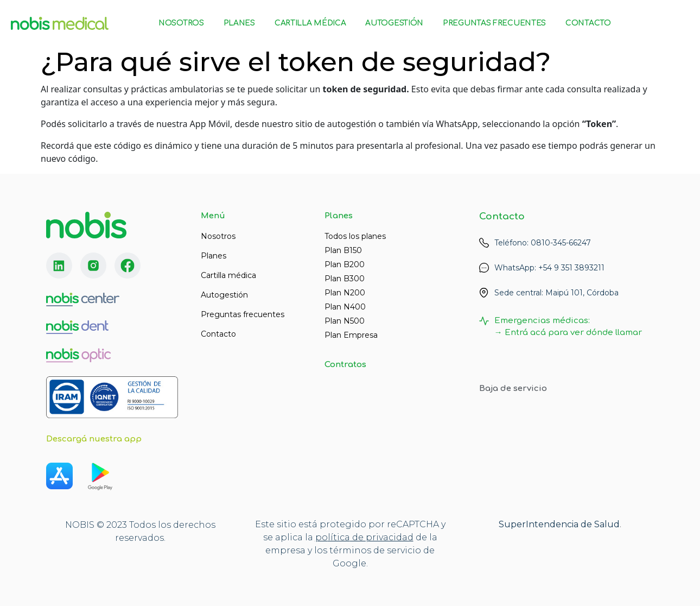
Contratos (345, 365)
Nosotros (181, 23)
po (322, 537)
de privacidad (382, 537)
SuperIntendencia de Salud (559, 524)
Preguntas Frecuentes (494, 23)
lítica (339, 537)
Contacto (588, 23)
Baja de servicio (513, 389)
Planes (239, 23)
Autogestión (394, 23)
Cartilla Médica (310, 23)
